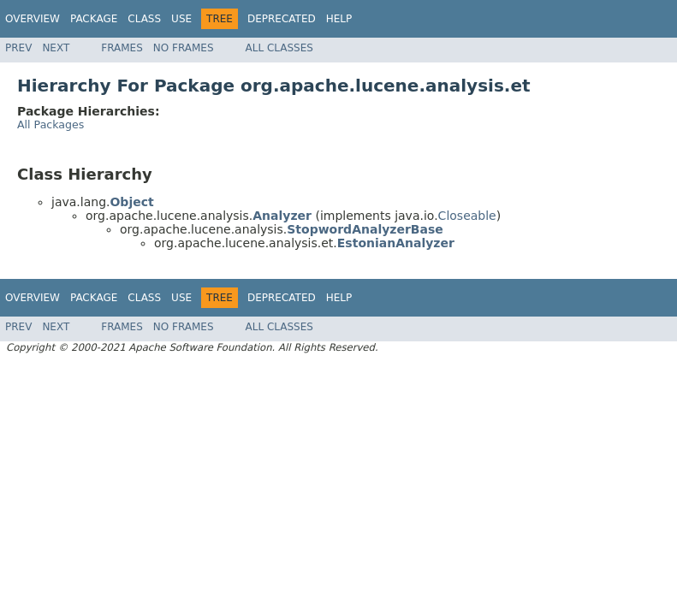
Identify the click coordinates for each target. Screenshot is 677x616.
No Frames (184, 48)
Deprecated (282, 19)
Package (94, 19)
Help (339, 19)
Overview (33, 19)
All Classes (279, 48)
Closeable (467, 216)
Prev (18, 48)
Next (56, 48)
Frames (122, 48)
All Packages (50, 124)
